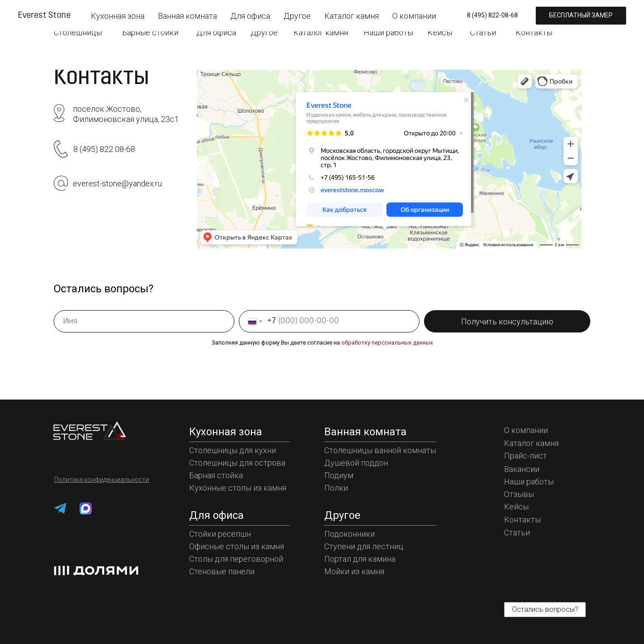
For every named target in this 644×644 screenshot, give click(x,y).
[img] (80, 11)
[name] (144, 321)
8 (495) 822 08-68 (104, 149)
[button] (550, 13)
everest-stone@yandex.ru (117, 183)
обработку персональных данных (387, 343)
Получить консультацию (507, 322)
